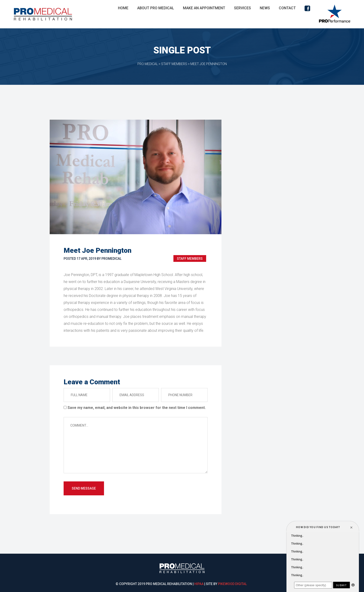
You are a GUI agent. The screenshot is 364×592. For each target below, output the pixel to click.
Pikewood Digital (232, 584)
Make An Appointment (204, 8)
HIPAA (199, 584)
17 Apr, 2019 (86, 259)
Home (123, 8)
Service (242, 8)
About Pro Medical (156, 8)
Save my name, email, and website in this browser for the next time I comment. (137, 408)
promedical (111, 259)
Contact (287, 8)
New (265, 8)
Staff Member (190, 259)
